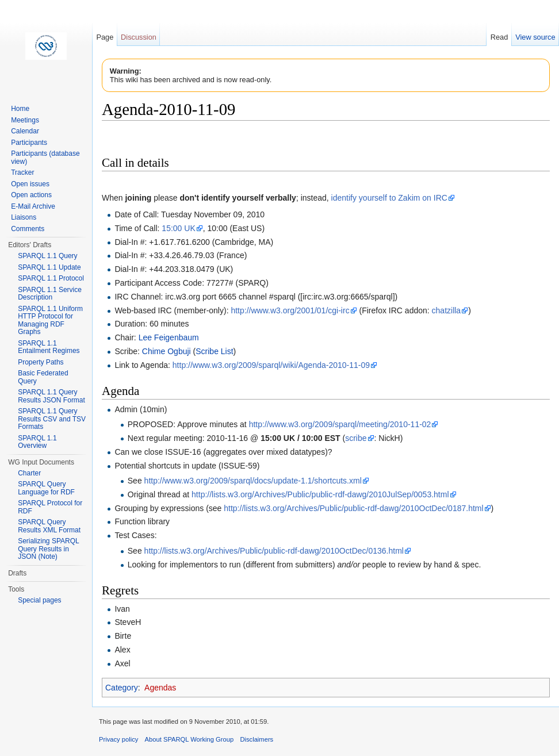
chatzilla (447, 310)
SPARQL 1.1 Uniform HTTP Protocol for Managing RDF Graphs (50, 321)
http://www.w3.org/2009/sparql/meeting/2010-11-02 (340, 424)
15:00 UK (178, 228)
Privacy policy (118, 739)
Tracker (22, 172)
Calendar (25, 131)
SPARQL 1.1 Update (49, 267)
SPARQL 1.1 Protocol (51, 278)
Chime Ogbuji (166, 351)
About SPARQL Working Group (189, 739)
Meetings (25, 120)
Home (20, 109)
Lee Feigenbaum (169, 337)
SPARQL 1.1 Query (47, 256)
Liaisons (24, 217)
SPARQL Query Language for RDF (46, 488)
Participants (29, 143)
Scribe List (214, 351)
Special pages (39, 600)
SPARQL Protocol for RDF (50, 507)
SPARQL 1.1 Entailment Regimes (49, 347)
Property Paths (41, 362)
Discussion (139, 37)
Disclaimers (256, 739)
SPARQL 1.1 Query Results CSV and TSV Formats (52, 419)
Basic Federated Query (43, 377)
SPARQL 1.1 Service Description (50, 294)
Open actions (31, 195)
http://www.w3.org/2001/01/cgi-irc (290, 310)
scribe (356, 438)
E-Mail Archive (33, 206)
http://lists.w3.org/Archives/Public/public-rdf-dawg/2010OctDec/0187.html (353, 508)
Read (499, 37)
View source (535, 37)
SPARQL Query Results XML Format (49, 526)
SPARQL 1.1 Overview (37, 442)
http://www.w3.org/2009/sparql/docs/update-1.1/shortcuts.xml (253, 481)
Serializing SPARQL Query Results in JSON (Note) (48, 549)
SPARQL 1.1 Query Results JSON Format (51, 396)
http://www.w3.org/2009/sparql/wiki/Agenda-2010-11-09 (271, 365)
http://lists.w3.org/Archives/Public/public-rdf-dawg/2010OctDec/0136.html (274, 551)
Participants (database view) (45, 158)
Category (122, 688)
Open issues (30, 184)
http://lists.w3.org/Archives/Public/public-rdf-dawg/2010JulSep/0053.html (320, 494)
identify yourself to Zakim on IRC (389, 198)
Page (105, 37)
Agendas (160, 688)
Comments (28, 229)
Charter (29, 473)
